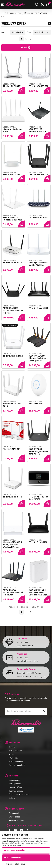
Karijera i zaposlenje (17, 765)
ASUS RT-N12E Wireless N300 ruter (38, 130)
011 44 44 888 (22, 658)
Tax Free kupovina (16, 791)
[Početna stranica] (3, 13)
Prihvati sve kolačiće (13, 858)
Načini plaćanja (15, 784)
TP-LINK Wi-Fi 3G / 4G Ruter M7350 (39, 498)
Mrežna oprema (31, 13)
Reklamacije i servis (17, 820)
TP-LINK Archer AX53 (38, 308)
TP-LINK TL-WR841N (12, 263)
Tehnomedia (15, 4)
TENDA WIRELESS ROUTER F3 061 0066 (13, 219)
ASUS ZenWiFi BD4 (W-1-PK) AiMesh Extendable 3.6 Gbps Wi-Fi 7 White (38, 592)
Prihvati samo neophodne (14, 850)
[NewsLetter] (44, 711)
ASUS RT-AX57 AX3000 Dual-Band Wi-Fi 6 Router (13, 592)
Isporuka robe (14, 780)
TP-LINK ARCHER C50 (38, 86)
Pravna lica (13, 758)
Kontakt (12, 754)
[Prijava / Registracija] (42, 4)
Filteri (26, 48)
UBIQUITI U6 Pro (36, 404)
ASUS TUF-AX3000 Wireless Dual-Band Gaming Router (38, 358)
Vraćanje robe (14, 817)
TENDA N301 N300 (11, 174)
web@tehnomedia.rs (25, 646)
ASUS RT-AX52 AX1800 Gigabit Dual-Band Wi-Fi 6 (38, 451)
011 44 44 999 (22, 642)
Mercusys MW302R (12, 449)
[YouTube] (21, 831)
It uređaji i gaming (14, 13)
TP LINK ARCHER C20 (38, 217)
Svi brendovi (14, 813)
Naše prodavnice (16, 751)
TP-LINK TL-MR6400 (38, 542)
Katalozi (12, 798)
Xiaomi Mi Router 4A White (12, 130)
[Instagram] (15, 831)
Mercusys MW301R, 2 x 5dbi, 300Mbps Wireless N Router (13, 545)
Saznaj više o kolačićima (15, 864)
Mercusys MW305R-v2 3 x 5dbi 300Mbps (39, 264)
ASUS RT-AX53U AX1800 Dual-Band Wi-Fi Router (13, 310)
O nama (12, 747)
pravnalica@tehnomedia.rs (27, 661)
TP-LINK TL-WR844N (12, 497)
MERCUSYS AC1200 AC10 (12, 405)
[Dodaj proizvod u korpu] (21, 90)
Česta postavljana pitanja (19, 795)
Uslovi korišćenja (16, 787)
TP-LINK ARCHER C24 (13, 356)
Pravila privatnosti (16, 762)
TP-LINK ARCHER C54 (38, 174)
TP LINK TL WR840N (12, 86)
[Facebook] (10, 831)
